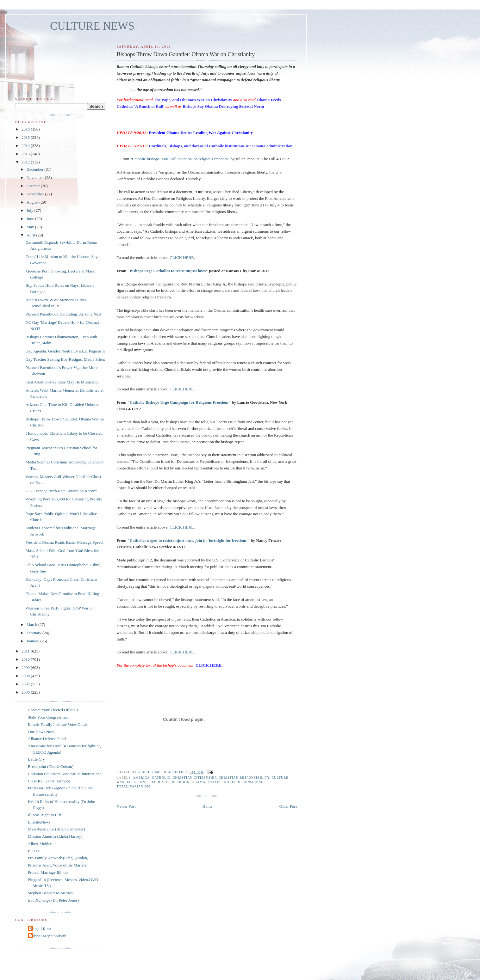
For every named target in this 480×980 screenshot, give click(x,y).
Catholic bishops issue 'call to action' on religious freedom (180, 159)
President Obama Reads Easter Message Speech (65, 542)
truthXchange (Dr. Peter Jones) (53, 900)
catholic (161, 778)
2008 (26, 676)
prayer (215, 782)
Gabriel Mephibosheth (48, 936)
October (34, 186)
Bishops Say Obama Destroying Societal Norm (223, 106)
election (136, 782)
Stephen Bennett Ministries (50, 893)
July (31, 210)
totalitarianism (133, 786)
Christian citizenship (195, 778)
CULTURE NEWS (92, 26)
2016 (26, 129)
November (36, 178)
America (141, 778)
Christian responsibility (244, 778)
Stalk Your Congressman (48, 717)
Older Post (288, 806)
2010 (26, 659)
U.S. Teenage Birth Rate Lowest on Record (61, 491)
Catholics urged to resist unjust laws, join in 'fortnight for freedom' (189, 540)
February (34, 633)
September (36, 194)
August (33, 202)
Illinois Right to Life (45, 815)
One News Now (41, 732)
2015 (26, 137)
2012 (26, 162)
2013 (26, 154)
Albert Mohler (40, 844)
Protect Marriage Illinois (48, 872)
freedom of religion (168, 782)
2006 (26, 692)
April (31, 235)
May (31, 227)
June (31, 219)
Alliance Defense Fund (47, 739)
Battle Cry (36, 759)
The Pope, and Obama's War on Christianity (193, 100)
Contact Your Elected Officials (53, 710)
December (36, 169)
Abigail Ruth (40, 929)
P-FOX (34, 851)
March (32, 625)
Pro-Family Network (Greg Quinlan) (58, 858)
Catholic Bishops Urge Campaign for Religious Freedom (179, 402)
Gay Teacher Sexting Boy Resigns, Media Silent (65, 359)
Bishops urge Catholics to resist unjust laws (168, 271)
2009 (26, 668)
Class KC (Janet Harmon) (49, 781)
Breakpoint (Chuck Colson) (51, 766)
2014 (26, 146)
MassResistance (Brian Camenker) (56, 829)
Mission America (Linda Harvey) (55, 836)
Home (208, 806)
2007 (26, 684)
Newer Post (126, 806)
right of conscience (245, 782)
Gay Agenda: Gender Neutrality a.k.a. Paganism (65, 351)
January (34, 641)
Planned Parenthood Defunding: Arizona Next (63, 314)
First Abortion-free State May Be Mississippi (62, 382)
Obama (199, 782)
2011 (26, 651)
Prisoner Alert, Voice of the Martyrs (57, 865)
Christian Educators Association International (65, 774)
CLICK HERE (182, 257)
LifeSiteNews (39, 822)
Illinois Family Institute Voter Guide (58, 724)
